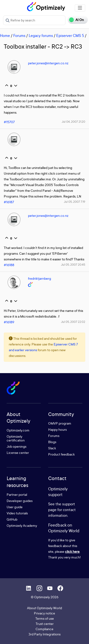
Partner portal (17, 494)
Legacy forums (41, 35)
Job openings (16, 446)
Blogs (52, 442)
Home (5, 35)
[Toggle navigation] (80, 8)
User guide (15, 507)
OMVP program (60, 423)
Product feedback (61, 454)
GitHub (12, 519)
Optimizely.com (18, 430)
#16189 (9, 322)
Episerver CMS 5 (70, 35)
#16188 (9, 265)
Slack (52, 448)
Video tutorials (17, 513)
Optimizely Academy (22, 525)
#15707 (9, 122)
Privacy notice (44, 613)
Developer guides (20, 501)
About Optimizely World (44, 608)
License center (18, 453)
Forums (19, 35)
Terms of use (45, 618)
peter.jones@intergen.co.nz (48, 63)
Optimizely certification (16, 438)
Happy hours (57, 429)
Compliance (44, 629)
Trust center (45, 624)
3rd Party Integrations (44, 634)
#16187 (9, 202)
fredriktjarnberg (40, 278)
